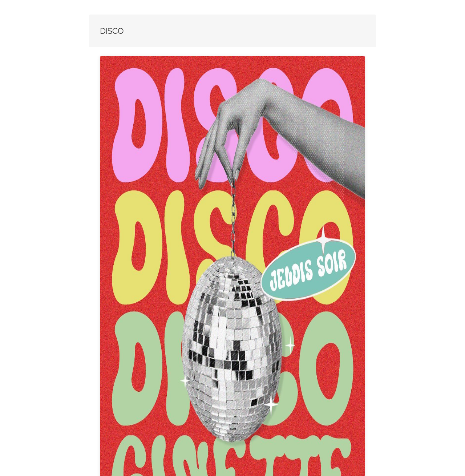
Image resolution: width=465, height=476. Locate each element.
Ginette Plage (221, 420)
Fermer (275, 420)
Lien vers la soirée (151, 420)
